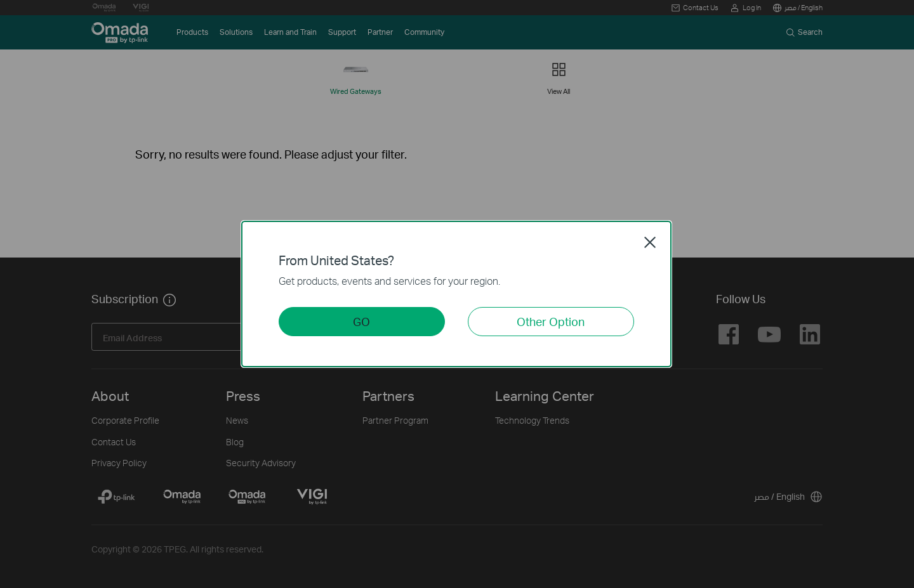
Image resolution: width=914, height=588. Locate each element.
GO (361, 321)
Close (650, 242)
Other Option (551, 321)
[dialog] (457, 294)
